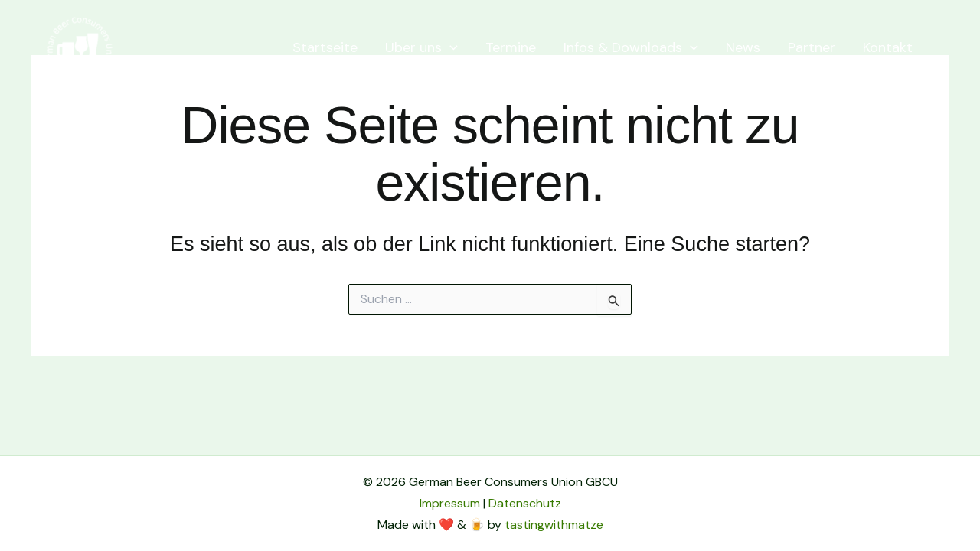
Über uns (421, 47)
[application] (450, 47)
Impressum (450, 503)
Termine (511, 47)
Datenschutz (525, 503)
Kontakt (888, 47)
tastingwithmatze (554, 525)
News (743, 47)
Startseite (325, 47)
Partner (812, 47)
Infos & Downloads (631, 47)
